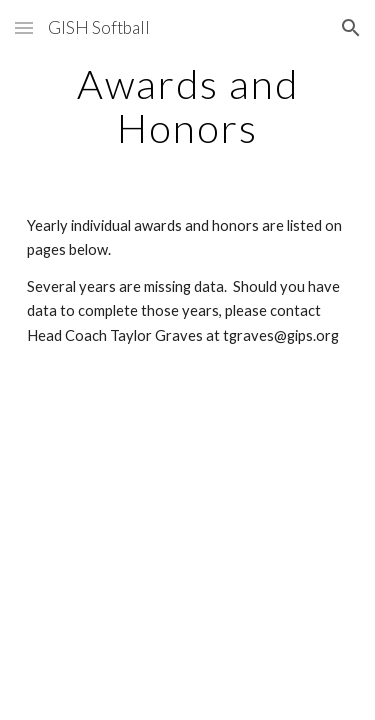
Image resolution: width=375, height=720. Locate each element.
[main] (188, 106)
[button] (24, 27)
